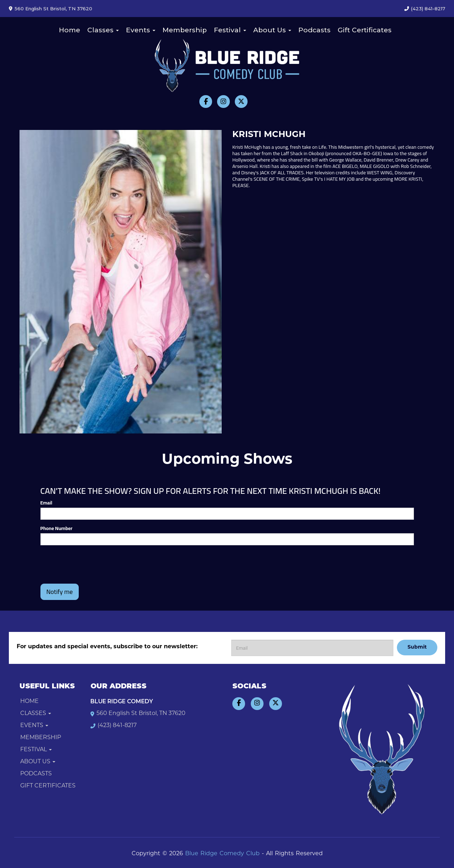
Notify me (60, 592)
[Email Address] (312, 648)
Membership (185, 30)
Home (70, 30)
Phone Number (57, 528)
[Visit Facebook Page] (206, 102)
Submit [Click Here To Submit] (417, 647)
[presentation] (94, 564)
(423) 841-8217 (428, 9)
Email (46, 503)
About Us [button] (272, 30)
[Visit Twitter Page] (241, 102)
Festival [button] (230, 30)
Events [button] (141, 30)
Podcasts (314, 30)
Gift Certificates (365, 30)
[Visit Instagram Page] (223, 102)
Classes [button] (103, 30)
